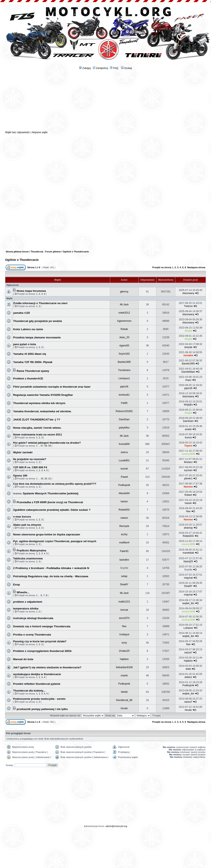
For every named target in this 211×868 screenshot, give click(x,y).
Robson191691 (124, 411)
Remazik (124, 526)
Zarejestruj (100, 68)
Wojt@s (188, 405)
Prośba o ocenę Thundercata (32, 635)
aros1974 (124, 618)
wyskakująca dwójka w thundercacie (37, 674)
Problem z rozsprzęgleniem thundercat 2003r (42, 651)
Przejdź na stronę (162, 267)
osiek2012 (124, 313)
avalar (188, 429)
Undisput (124, 634)
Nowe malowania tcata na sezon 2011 (38, 435)
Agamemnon (124, 321)
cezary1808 (188, 454)
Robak (124, 329)
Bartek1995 (124, 362)
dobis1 (188, 677)
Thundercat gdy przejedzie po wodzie (38, 321)
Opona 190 (20, 476)
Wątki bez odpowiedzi (17, 132)
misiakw (188, 355)
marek (124, 676)
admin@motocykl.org (116, 826)
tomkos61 (124, 395)
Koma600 (124, 444)
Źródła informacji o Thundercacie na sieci (40, 303)
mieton (124, 518)
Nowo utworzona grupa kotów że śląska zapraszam (47, 534)
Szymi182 (124, 354)
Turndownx (124, 370)
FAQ (114, 68)
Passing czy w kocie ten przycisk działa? (40, 641)
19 (42, 479)
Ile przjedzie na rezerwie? (30, 459)
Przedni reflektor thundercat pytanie (37, 684)
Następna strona (196, 267)
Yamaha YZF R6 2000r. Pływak (33, 362)
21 (50, 479)
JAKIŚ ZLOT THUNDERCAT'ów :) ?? (37, 420)
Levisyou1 (124, 378)
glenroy (124, 292)
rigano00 (124, 346)
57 (42, 446)
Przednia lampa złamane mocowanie (37, 337)
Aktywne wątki (39, 132)
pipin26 (124, 387)
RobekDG (124, 510)
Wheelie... (23, 592)
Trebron (188, 306)
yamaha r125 (21, 313)
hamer (124, 502)
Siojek (188, 331)
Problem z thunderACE (28, 378)
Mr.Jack (124, 305)
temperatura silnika (26, 609)
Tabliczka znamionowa (28, 558)
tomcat (124, 610)
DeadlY (124, 584)
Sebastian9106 (124, 667)
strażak (188, 347)
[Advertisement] (105, 102)
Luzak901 (124, 460)
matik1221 (124, 602)
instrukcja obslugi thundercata (33, 618)
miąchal (188, 578)
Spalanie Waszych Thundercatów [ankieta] (51, 493)
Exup (17, 585)
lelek (188, 669)
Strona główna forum (17, 252)
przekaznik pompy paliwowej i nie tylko (42, 709)
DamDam (124, 419)
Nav (188, 511)
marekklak (188, 553)
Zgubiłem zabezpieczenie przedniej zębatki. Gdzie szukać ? (52, 510)
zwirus (124, 452)
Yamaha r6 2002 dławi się (30, 354)
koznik (124, 469)
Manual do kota (23, 659)
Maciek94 (124, 493)
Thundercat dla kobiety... (29, 691)
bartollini (124, 560)
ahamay (188, 528)
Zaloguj (85, 68)
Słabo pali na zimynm (27, 525)
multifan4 (124, 543)
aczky (124, 534)
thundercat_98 (124, 700)
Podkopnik (124, 485)
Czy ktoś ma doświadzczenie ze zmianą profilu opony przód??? (55, 484)
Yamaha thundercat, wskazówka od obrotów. (42, 411)
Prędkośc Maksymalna (31, 550)
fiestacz (188, 462)
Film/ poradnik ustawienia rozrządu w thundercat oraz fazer (52, 387)
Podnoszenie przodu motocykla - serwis (39, 699)
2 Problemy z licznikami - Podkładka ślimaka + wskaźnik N (51, 568)
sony (124, 643)
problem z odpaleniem (28, 602)
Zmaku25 (124, 651)
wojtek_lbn (188, 603)
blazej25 (188, 561)
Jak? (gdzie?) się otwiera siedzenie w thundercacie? (47, 667)
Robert (188, 495)
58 (46, 446)
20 (46, 479)
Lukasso (188, 628)
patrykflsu (124, 428)
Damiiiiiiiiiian (188, 372)
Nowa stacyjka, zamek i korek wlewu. (37, 428)
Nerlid (124, 692)
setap (124, 576)
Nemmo (188, 487)
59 (50, 446)
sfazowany (188, 293)
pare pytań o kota (25, 344)
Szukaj (126, 68)
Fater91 (124, 551)
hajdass (124, 659)
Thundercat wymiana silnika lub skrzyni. (39, 403)
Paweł (124, 477)
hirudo (124, 708)
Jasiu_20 (124, 337)
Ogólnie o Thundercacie (22, 260)
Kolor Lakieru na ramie (28, 329)
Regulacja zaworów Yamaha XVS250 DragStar (43, 395)
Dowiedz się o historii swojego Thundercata (42, 626)
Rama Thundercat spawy (33, 371)
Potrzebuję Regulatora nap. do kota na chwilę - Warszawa (51, 576)
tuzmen (188, 470)
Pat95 (124, 403)
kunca (188, 437)
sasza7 (188, 653)
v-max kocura (22, 517)
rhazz (188, 380)
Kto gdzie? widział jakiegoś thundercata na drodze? (47, 443)
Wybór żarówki (23, 452)
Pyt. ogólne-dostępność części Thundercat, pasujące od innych (55, 541)
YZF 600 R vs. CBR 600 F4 (30, 467)
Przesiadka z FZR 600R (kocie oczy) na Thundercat (50, 502)
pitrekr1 (188, 479)
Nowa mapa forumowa (31, 291)
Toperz (188, 446)
